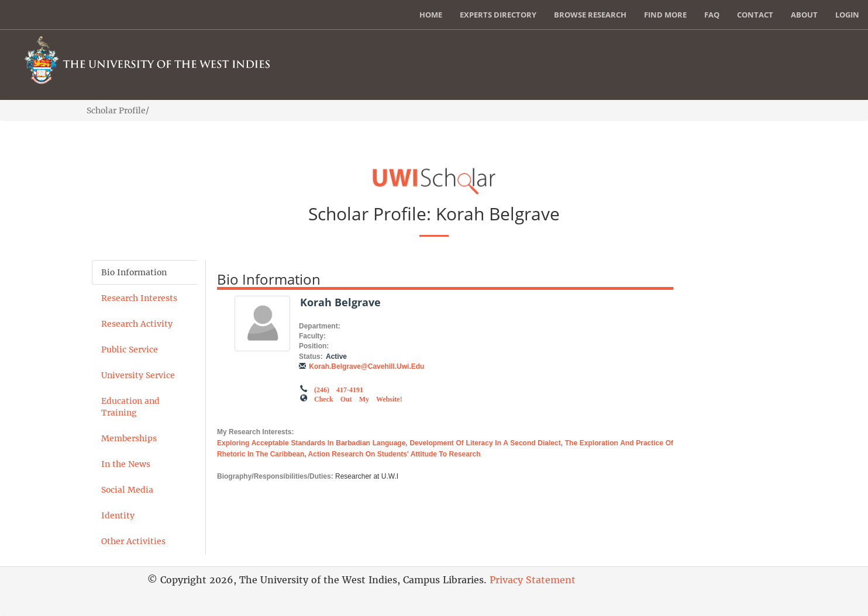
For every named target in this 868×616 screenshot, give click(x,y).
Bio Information (134, 272)
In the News (126, 464)
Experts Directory (498, 15)
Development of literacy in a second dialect (485, 443)
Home (431, 15)
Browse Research (590, 15)
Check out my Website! (358, 398)
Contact (755, 15)
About (804, 15)
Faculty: (312, 336)
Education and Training (130, 407)
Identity (118, 515)
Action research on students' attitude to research (395, 454)
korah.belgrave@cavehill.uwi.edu (366, 366)
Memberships (129, 438)
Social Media (127, 490)
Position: (314, 346)
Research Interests (139, 298)
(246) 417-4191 (339, 389)
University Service (138, 375)
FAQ (712, 15)
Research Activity (137, 324)
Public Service (130, 349)
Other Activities (133, 541)
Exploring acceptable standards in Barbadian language (311, 443)
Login (847, 15)
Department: (320, 326)
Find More (665, 15)
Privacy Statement (533, 580)
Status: (311, 357)
